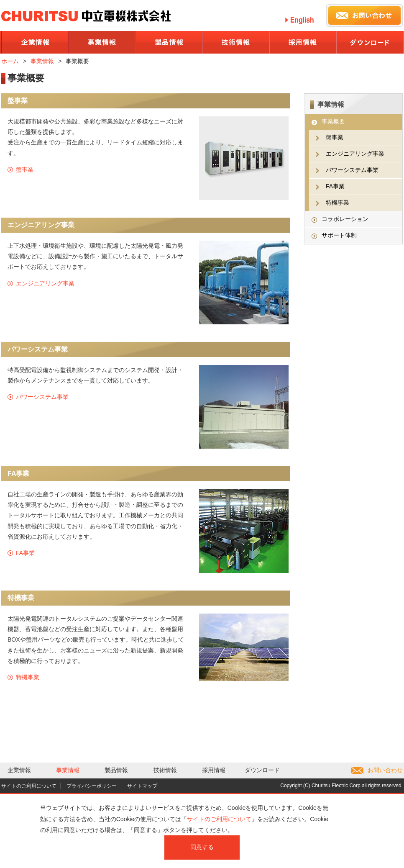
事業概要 (333, 121)
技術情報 (165, 770)
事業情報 (42, 61)
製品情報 (116, 770)
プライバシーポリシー (92, 786)
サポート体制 (339, 235)
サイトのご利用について (29, 786)
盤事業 (25, 169)
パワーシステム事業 (42, 397)
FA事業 (25, 553)
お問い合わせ (385, 770)
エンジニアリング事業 (45, 283)
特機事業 (28, 677)
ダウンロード (262, 770)
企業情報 (19, 770)
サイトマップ (142, 786)
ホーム (10, 61)
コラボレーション (345, 219)
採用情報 (214, 770)
